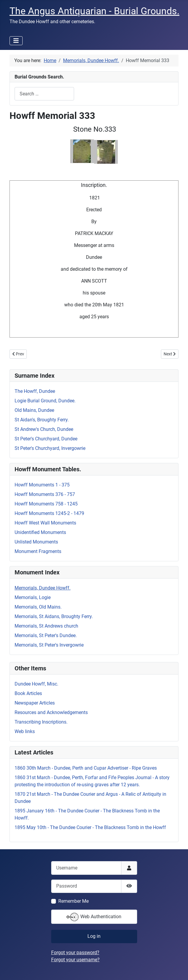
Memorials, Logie (33, 597)
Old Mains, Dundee (34, 410)
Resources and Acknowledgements (51, 712)
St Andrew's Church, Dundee (44, 429)
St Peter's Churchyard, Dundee (46, 439)
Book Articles (28, 693)
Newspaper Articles (35, 703)
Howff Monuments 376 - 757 (45, 494)
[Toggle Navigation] (16, 41)
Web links (25, 731)
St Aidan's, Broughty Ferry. (42, 420)
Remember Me (73, 901)
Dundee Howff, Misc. (36, 684)
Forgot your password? (75, 953)
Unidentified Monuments (40, 532)
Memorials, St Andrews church (46, 626)
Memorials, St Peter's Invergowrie (49, 645)
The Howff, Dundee (35, 391)
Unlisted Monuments (36, 542)
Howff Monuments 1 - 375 (42, 485)
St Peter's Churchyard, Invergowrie (50, 448)
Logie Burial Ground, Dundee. (45, 401)
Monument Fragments (38, 551)
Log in (94, 936)
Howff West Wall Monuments (45, 523)
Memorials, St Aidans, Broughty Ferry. (54, 616)
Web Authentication (94, 917)
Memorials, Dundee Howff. (43, 588)
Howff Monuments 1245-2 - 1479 (49, 513)
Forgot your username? (75, 960)
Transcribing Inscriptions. (41, 722)
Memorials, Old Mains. (38, 607)
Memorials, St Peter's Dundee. (46, 635)
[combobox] (44, 94)
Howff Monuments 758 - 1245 (46, 504)
